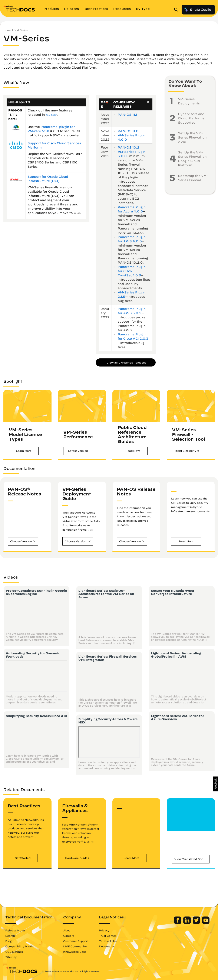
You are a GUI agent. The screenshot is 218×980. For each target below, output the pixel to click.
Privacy (105, 930)
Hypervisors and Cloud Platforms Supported (191, 118)
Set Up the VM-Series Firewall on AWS (192, 137)
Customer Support (76, 941)
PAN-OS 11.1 (52, 115)
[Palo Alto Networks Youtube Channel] (205, 923)
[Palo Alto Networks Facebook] (178, 923)
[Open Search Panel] (177, 10)
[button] (24, 451)
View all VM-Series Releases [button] (126, 362)
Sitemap (12, 957)
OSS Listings (14, 952)
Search (11, 936)
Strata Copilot (198, 10)
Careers (69, 936)
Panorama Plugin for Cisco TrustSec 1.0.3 (132, 271)
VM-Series (21, 30)
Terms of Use (108, 941)
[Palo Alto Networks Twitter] (196, 923)
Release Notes (16, 930)
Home (7, 30)
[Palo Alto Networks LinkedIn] (187, 923)
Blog (9, 941)
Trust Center (108, 936)
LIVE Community (75, 946)
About (68, 930)
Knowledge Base (75, 952)
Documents (107, 946)
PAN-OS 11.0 (128, 131)
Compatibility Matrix (20, 946)
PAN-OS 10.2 (128, 147)
